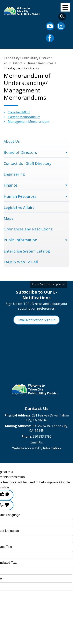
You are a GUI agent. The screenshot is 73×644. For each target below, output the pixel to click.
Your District (13, 63)
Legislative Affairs (19, 207)
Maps (8, 218)
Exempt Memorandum (24, 117)
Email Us (37, 442)
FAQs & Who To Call (21, 262)
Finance (11, 185)
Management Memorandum (28, 122)
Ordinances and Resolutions (28, 229)
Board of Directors (20, 152)
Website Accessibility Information (36, 448)
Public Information (20, 240)
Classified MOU (19, 112)
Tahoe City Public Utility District (27, 58)
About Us (12, 141)
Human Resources (40, 63)
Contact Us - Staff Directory (27, 163)
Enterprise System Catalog (27, 251)
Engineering (14, 174)
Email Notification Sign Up (36, 320)
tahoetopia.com (56, 284)
